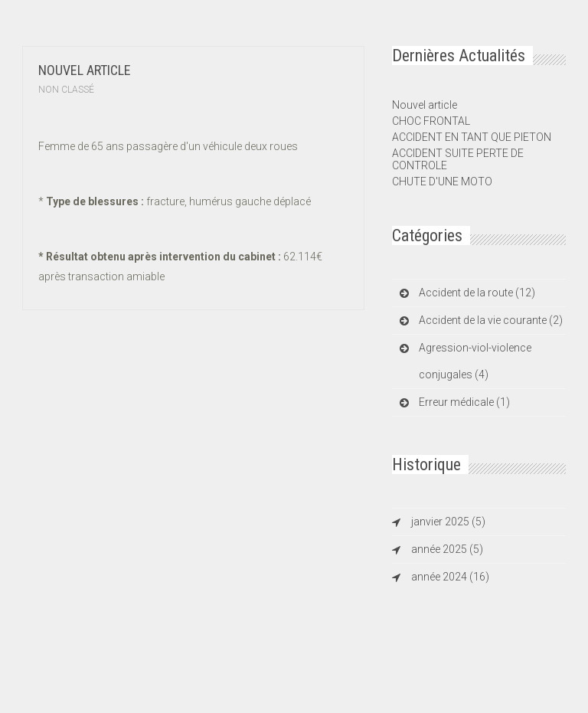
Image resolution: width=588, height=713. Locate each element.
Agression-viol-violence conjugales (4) (475, 361)
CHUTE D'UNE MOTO (442, 182)
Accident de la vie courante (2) (491, 320)
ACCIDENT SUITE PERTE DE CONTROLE (458, 159)
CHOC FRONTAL (431, 121)
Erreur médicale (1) (464, 402)
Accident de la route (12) (477, 293)
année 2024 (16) (450, 577)
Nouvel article (85, 70)
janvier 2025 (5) (448, 522)
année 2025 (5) (447, 549)
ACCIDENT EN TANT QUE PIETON (472, 137)
